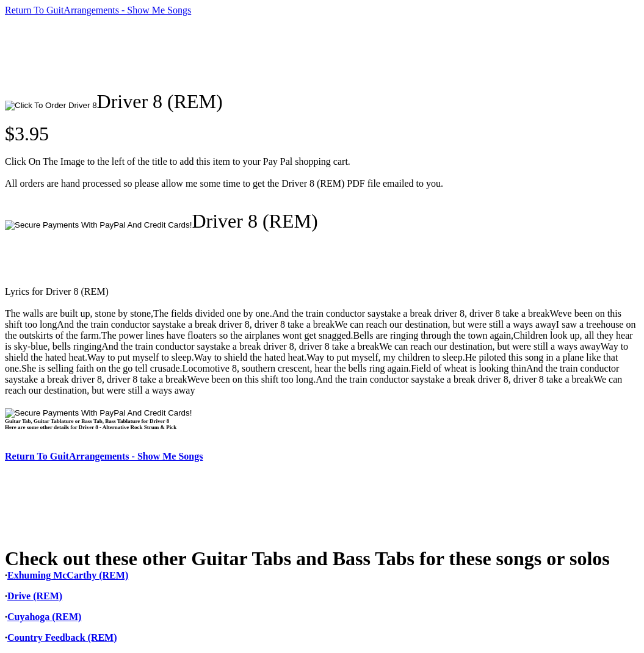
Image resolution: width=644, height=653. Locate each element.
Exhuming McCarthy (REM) (68, 575)
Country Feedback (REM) (62, 637)
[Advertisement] (227, 53)
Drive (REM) (35, 596)
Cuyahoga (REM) (44, 617)
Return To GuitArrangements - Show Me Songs (98, 10)
